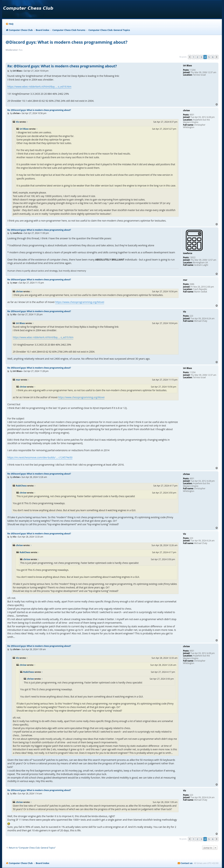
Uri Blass (24, 129)
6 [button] (213, 57)
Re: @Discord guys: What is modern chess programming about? (62, 66)
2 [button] (197, 57)
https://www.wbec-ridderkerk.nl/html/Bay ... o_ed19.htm (39, 87)
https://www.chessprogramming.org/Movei (80, 302)
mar (18, 380)
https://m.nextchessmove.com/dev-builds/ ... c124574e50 (40, 457)
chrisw (19, 291)
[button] (190, 57)
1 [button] (194, 57)
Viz (17, 122)
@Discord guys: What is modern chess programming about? (66, 42)
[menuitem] (9, 24)
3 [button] (201, 57)
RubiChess (21, 486)
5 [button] (209, 57)
